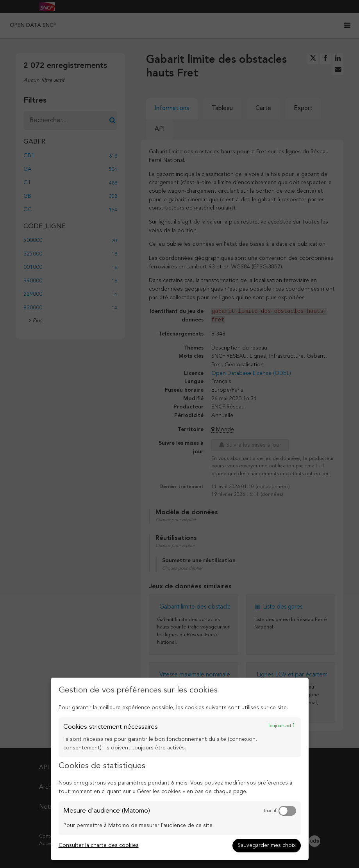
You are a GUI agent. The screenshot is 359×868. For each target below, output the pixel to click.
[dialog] (180, 769)
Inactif (270, 811)
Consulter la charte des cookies (99, 845)
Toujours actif (281, 726)
